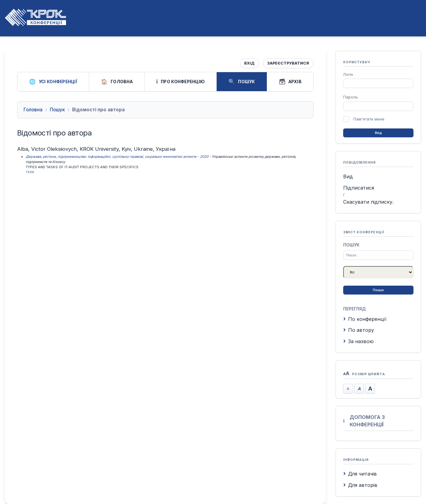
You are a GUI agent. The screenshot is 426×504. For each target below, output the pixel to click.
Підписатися (359, 188)
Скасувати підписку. (368, 202)
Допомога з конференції (364, 421)
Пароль (351, 97)
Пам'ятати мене (369, 119)
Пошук (242, 82)
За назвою (358, 341)
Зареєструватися (288, 63)
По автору (359, 330)
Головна (117, 82)
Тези (30, 172)
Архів (290, 82)
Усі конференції (53, 82)
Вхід (249, 63)
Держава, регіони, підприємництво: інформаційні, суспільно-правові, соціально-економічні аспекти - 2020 (117, 157)
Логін (348, 74)
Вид (348, 176)
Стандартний (359, 389)
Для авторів (360, 485)
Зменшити (348, 389)
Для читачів (360, 474)
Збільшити (370, 389)
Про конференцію (180, 82)
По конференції (365, 319)
